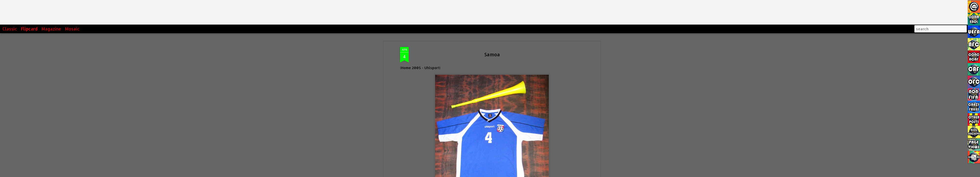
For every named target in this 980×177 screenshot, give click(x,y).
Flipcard (29, 29)
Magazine (51, 29)
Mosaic (72, 29)
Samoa (492, 54)
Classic (10, 29)
